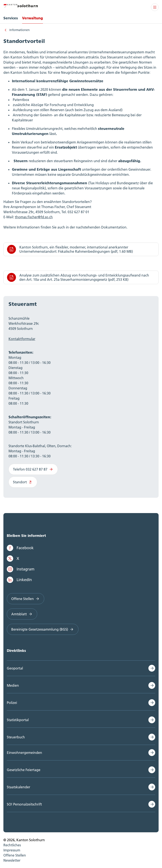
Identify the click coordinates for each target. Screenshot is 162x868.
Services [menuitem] (11, 18)
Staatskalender (18, 787)
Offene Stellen (26, 599)
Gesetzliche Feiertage (24, 770)
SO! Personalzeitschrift (24, 804)
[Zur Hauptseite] (21, 5)
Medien (13, 685)
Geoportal (15, 668)
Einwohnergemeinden (24, 753)
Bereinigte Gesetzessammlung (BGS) (43, 629)
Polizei (12, 703)
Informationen (20, 30)
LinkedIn (19, 580)
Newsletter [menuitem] (12, 860)
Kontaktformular (22, 339)
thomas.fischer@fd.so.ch (34, 217)
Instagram (21, 569)
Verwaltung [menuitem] (33, 18)
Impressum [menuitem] (12, 850)
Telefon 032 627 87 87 (33, 469)
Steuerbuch (16, 737)
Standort (23, 482)
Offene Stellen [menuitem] (15, 855)
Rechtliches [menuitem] (12, 845)
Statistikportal (18, 720)
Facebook (20, 548)
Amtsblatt (22, 614)
